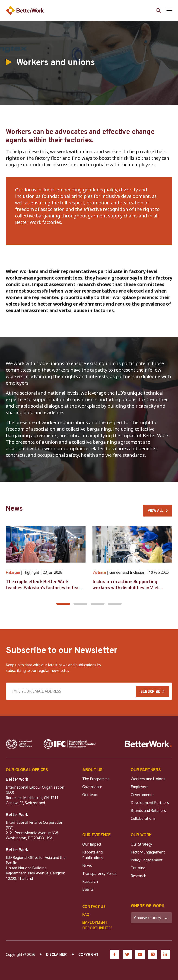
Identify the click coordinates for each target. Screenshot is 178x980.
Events (88, 889)
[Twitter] (127, 954)
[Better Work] (148, 744)
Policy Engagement (147, 860)
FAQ (86, 914)
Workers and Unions (148, 779)
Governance (92, 787)
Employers (140, 787)
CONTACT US (94, 907)
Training (138, 868)
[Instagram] (153, 954)
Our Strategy (141, 844)
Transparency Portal (99, 873)
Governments (142, 795)
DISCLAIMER (56, 955)
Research (90, 881)
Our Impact (92, 844)
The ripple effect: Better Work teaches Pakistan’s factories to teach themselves (45, 588)
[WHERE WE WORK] (151, 918)
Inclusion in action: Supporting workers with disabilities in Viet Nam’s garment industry (126, 588)
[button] (63, 604)
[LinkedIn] (165, 954)
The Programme (96, 779)
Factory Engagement (148, 852)
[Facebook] (114, 954)
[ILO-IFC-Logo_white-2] (19, 744)
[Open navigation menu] (169, 10)
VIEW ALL (156, 511)
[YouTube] (140, 954)
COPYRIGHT (88, 955)
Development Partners (150, 803)
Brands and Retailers (148, 810)
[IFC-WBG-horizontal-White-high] (70, 744)
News (87, 866)
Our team (90, 795)
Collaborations (143, 818)
